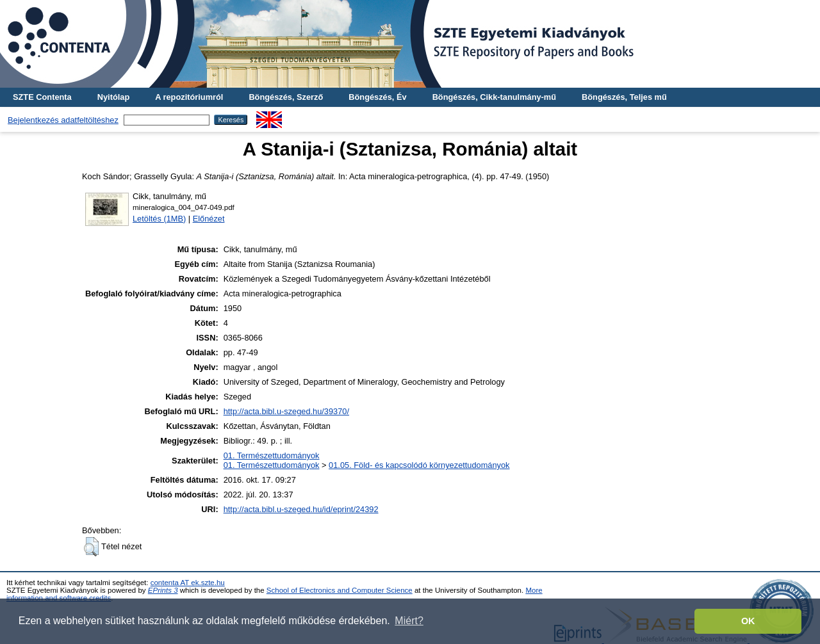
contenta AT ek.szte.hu (188, 583)
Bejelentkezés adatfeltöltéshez (63, 120)
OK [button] (748, 621)
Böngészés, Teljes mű (624, 97)
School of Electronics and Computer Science (340, 590)
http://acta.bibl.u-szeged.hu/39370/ (286, 411)
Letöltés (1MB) (159, 219)
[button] (91, 547)
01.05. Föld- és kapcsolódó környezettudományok (419, 465)
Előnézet (209, 219)
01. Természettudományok (272, 455)
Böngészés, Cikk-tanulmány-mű (494, 97)
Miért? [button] (409, 621)
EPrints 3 (163, 590)
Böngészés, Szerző (286, 97)
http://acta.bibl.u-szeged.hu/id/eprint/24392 (301, 509)
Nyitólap (113, 97)
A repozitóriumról (189, 97)
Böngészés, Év (377, 97)
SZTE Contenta (42, 97)
